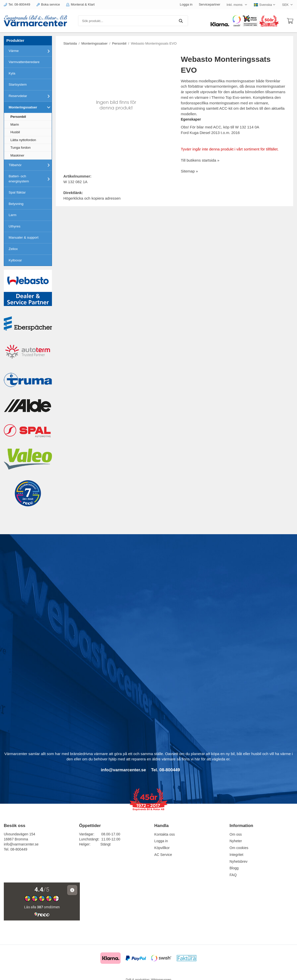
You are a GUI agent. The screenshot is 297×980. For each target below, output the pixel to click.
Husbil (15, 132)
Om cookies (239, 848)
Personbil (18, 117)
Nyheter (236, 841)
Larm (13, 215)
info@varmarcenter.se (21, 844)
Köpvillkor (162, 848)
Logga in (186, 4)
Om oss (236, 834)
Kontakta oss (165, 834)
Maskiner (17, 155)
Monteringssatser (30, 107)
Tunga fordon (21, 148)
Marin (15, 124)
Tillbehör (30, 165)
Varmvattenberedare (24, 62)
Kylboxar (15, 260)
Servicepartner (209, 4)
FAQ (233, 875)
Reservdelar (30, 96)
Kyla (12, 73)
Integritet (236, 855)
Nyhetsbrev (239, 861)
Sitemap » (190, 171)
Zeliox (13, 249)
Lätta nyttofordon (23, 140)
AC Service (163, 855)
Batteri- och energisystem (30, 179)
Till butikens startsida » (200, 160)
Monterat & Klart (80, 4)
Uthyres (15, 226)
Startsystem (18, 84)
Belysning (16, 204)
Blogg (234, 868)
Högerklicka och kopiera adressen (92, 198)
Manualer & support (24, 237)
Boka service (48, 4)
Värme (30, 51)
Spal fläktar (17, 192)
